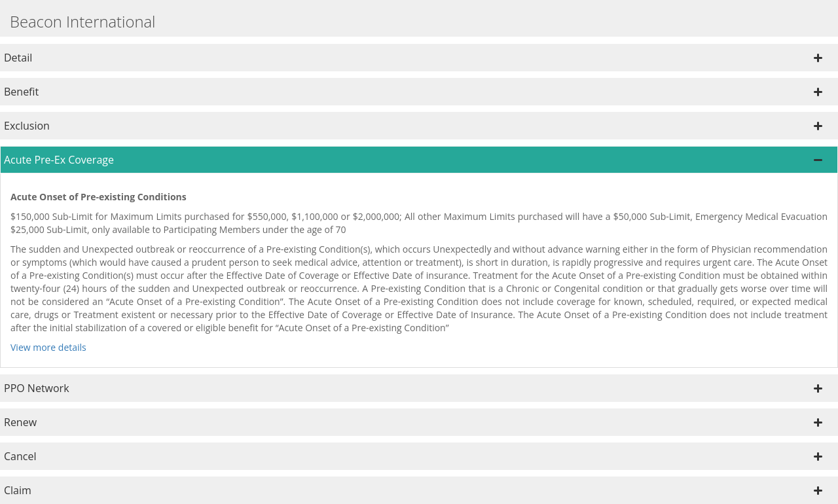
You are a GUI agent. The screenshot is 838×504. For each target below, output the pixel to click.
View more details (48, 347)
